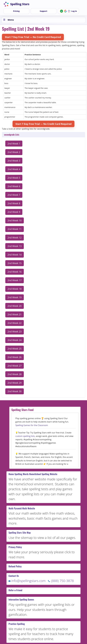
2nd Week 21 (15, 314)
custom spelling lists (25, 436)
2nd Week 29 (15, 383)
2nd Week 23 (15, 332)
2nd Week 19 (15, 297)
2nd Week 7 (14, 195)
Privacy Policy (15, 547)
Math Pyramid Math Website (22, 508)
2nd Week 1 (14, 144)
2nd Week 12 (15, 238)
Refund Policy (15, 566)
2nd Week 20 (15, 306)
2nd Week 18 (15, 289)
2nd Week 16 (15, 272)
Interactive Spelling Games (21, 599)
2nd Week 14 (15, 255)
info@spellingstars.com (27, 581)
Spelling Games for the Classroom (32, 425)
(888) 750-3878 (61, 581)
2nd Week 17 (15, 280)
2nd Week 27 (15, 366)
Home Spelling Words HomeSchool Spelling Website (33, 474)
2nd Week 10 (15, 220)
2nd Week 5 (14, 178)
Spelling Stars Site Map (20, 533)
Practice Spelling (17, 624)
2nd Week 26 (15, 357)
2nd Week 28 (15, 374)
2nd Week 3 (14, 161)
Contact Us (14, 576)
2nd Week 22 (15, 323)
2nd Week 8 (14, 203)
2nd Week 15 (15, 263)
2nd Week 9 (14, 212)
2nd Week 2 (14, 152)
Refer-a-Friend (15, 590)
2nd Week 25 (15, 349)
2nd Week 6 (14, 186)
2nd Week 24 (15, 340)
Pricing (16, 11)
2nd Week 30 (15, 391)
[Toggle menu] (44, 20)
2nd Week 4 (14, 169)
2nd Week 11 (15, 229)
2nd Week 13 (15, 246)
